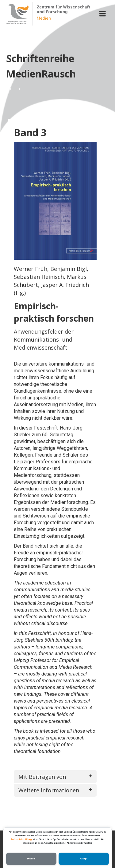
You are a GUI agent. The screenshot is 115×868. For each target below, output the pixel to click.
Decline (31, 859)
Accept (84, 859)
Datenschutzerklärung (21, 839)
